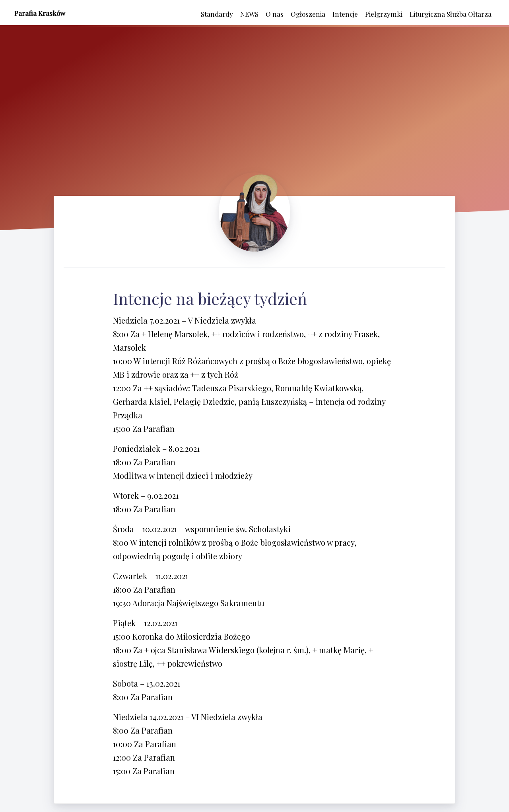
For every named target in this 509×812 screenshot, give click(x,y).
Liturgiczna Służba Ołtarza (451, 14)
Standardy (217, 14)
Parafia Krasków (40, 13)
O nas (275, 14)
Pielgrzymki (384, 14)
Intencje (345, 14)
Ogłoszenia (308, 14)
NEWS (249, 14)
